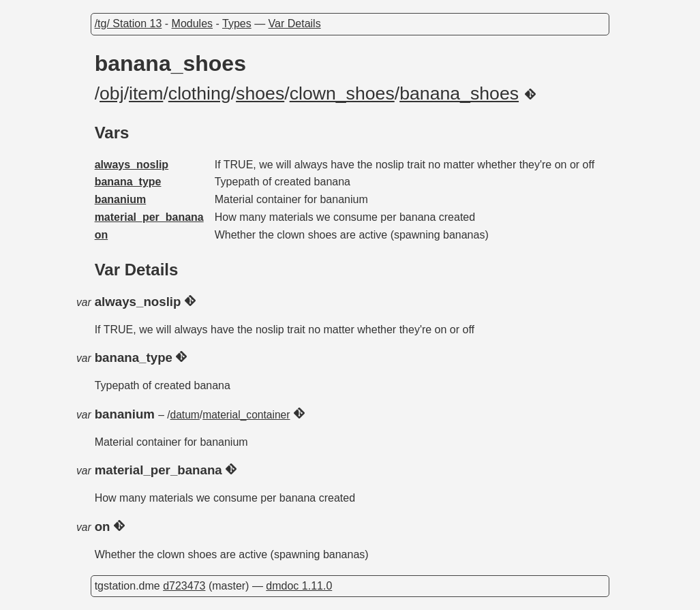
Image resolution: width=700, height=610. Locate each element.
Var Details (295, 24)
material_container (246, 415)
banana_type (128, 182)
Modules (192, 24)
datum (185, 415)
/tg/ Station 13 (128, 24)
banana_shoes (459, 93)
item (146, 93)
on (102, 235)
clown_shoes (342, 93)
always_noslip (132, 165)
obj (112, 93)
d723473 (184, 586)
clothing (200, 93)
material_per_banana (149, 217)
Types (237, 24)
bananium (121, 199)
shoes (260, 93)
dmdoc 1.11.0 (299, 586)
